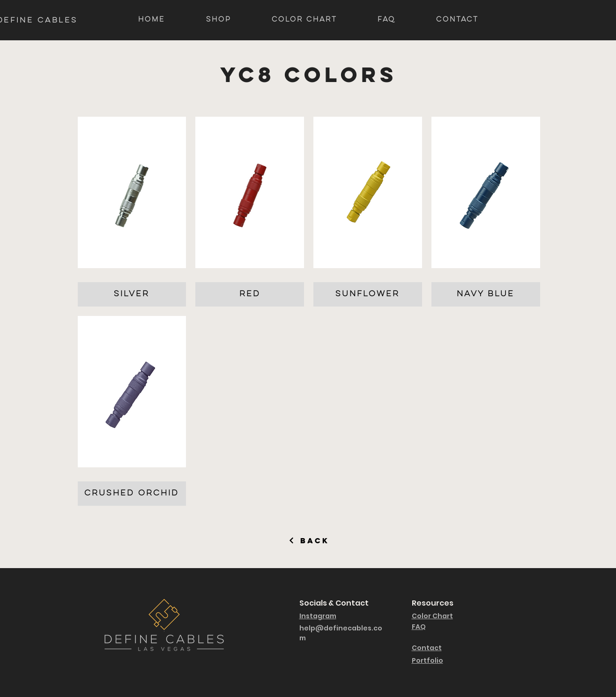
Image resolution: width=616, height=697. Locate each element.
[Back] (309, 540)
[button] (132, 212)
